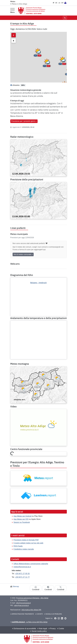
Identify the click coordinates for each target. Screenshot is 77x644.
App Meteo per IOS (21, 519)
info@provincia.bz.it (23, 603)
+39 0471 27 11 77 (22, 577)
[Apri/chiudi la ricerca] (65, 18)
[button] (47, 62)
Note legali (42, 629)
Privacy (52, 629)
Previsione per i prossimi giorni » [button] (24, 121)
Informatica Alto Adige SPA (31, 610)
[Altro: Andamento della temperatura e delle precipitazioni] (39, 322)
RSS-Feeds (18, 546)
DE (56, 3)
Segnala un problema (53, 614)
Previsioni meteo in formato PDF (26, 540)
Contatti (39, 614)
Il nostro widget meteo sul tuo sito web (28, 543)
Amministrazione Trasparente (22, 614)
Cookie (61, 629)
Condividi (36, 588)
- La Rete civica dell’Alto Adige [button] (29, 622)
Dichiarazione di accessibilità (24, 629)
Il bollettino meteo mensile (24, 549)
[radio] (14, 35)
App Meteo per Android (23, 516)
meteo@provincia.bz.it (22, 567)
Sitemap (16, 586)
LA (59, 3)
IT (54, 3)
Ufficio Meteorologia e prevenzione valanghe (31, 564)
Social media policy (38, 631)
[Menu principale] (12, 11)
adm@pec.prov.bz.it (22, 605)
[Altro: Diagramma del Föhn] (39, 293)
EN (62, 3)
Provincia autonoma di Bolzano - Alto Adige (32, 598)
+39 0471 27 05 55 (22, 574)
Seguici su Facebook (22, 522)
